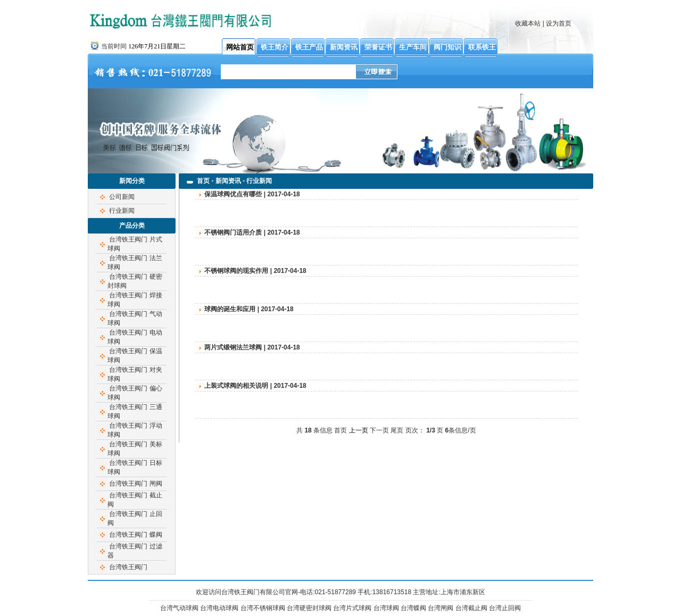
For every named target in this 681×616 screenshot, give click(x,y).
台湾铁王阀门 (128, 567)
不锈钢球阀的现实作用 (236, 271)
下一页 (379, 430)
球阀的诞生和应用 (230, 309)
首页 (340, 430)
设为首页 (559, 23)
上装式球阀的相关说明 (236, 386)
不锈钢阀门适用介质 (233, 232)
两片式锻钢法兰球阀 (233, 347)
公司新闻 (122, 197)
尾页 (397, 430)
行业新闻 (122, 211)
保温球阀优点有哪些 (233, 194)
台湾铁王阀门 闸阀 (135, 484)
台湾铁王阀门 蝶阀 (135, 535)
